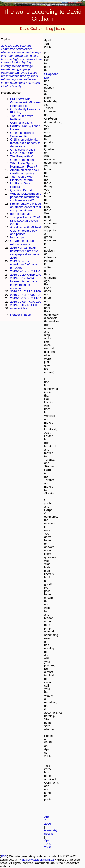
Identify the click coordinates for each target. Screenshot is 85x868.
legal (30, 62)
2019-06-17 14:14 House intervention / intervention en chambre (24, 283)
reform (6, 79)
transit (36, 83)
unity (18, 86)
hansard (7, 59)
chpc (16, 46)
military (6, 66)
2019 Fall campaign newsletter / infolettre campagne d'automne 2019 (25, 253)
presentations (10, 76)
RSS (4, 856)
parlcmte (21, 73)
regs (14, 79)
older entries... (20, 308)
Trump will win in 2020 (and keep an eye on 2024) (25, 221)
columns (26, 46)
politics (33, 73)
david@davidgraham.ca (38, 860)
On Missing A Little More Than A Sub (23, 151)
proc (23, 76)
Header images (20, 315)
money (16, 66)
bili (10, 46)
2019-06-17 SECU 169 (25, 291)
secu (35, 79)
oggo (19, 69)
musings (27, 66)
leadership (19, 62)
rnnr (20, 79)
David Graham (32, 29)
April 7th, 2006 (48, 820)
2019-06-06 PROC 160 (26, 302)
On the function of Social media (22, 134)
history (31, 59)
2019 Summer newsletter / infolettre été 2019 (24, 264)
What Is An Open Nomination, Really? (24, 165)
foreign (18, 56)
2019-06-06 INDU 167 (25, 305)
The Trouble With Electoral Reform (22, 178)
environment (22, 52)
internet (6, 62)
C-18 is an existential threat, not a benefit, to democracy (25, 143)
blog (50, 29)
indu (39, 59)
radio (34, 76)
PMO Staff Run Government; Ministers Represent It (25, 102)
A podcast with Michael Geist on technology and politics (26, 231)
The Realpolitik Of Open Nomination (22, 158)
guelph (34, 56)
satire (27, 79)
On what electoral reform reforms (22, 242)
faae (10, 56)
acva (4, 46)
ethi (4, 56)
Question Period (21, 190)
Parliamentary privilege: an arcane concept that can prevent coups (26, 207)
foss (26, 56)
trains (61, 29)
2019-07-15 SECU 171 (25, 271)
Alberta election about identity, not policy (25, 172)
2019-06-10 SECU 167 (25, 298)
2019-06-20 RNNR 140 (26, 275)
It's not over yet (20, 214)
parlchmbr (8, 73)
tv (13, 86)
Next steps (17, 237)
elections (7, 52)
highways (19, 59)
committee (8, 49)
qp (28, 76)
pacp (27, 69)
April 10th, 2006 (48, 844)
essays (36, 52)
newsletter (8, 69)
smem (5, 83)
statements (18, 83)
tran (28, 83)
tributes (6, 86)
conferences (24, 49)
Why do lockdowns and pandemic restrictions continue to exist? (26, 197)
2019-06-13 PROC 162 (26, 295)
